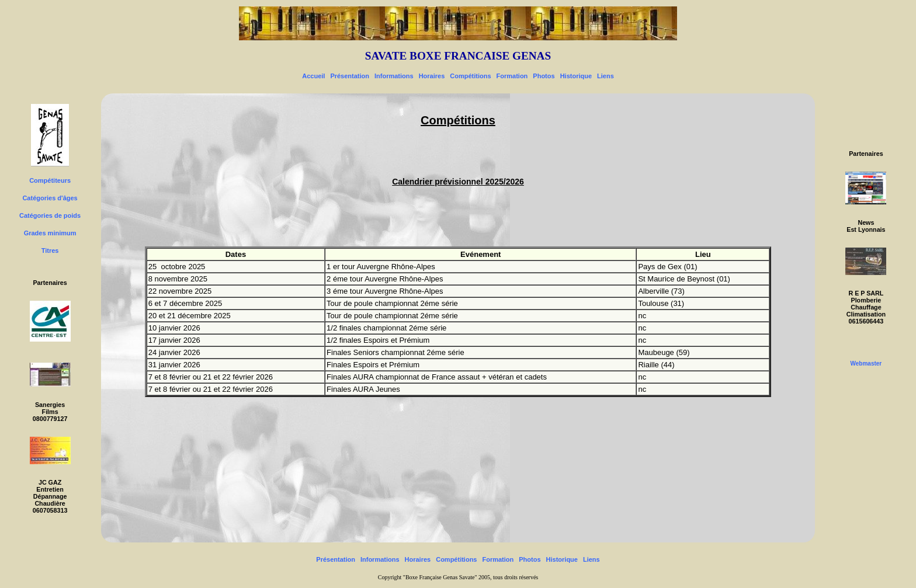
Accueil (313, 76)
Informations (394, 76)
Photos (544, 76)
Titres (50, 250)
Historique (576, 76)
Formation (512, 76)
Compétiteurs (50, 180)
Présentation (350, 76)
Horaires (432, 76)
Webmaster (866, 363)
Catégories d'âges (50, 198)
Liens (606, 76)
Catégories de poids (50, 215)
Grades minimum (50, 233)
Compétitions (470, 76)
